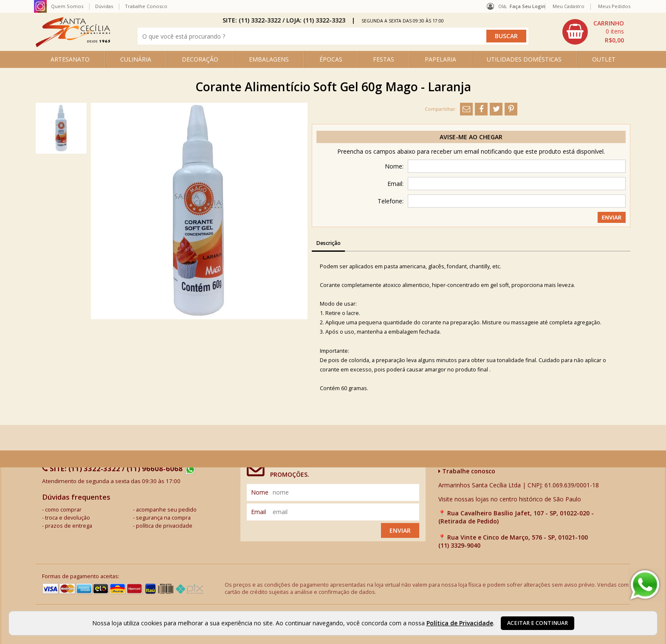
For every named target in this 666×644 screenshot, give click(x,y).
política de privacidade (164, 526)
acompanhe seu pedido (166, 510)
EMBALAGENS (269, 59)
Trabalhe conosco (467, 471)
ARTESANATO (70, 59)
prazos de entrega (69, 526)
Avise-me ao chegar (471, 137)
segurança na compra (163, 518)
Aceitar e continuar (538, 623)
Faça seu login (528, 6)
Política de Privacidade (460, 623)
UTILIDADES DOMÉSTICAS (524, 59)
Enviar (400, 530)
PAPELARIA (440, 59)
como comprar (63, 510)
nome (260, 492)
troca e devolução (68, 518)
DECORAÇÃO (200, 59)
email (258, 512)
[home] (73, 45)
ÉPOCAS (331, 59)
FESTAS (384, 59)
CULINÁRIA (136, 59)
